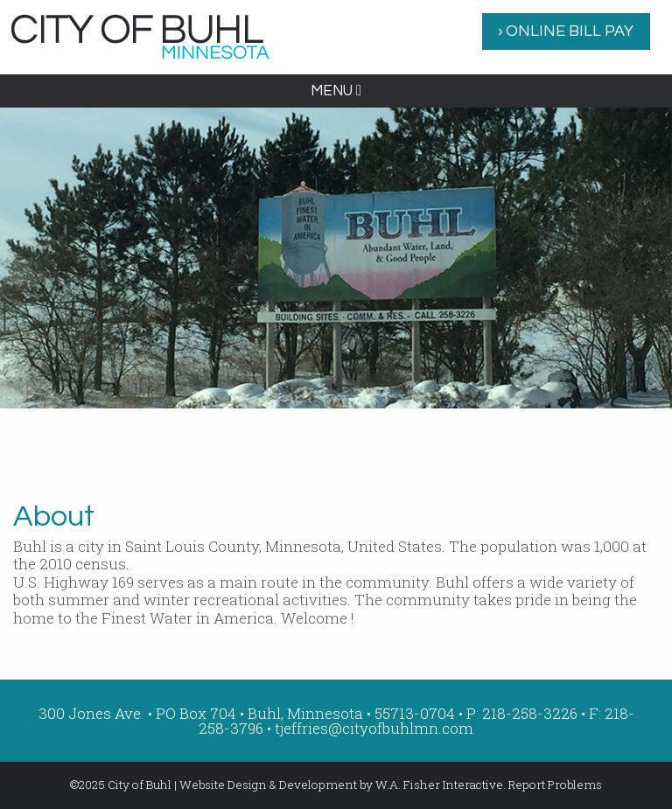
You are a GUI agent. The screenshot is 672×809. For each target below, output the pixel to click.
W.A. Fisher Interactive (439, 785)
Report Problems (555, 785)
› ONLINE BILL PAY (566, 31)
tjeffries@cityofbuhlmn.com (374, 728)
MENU (336, 91)
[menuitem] (566, 31)
